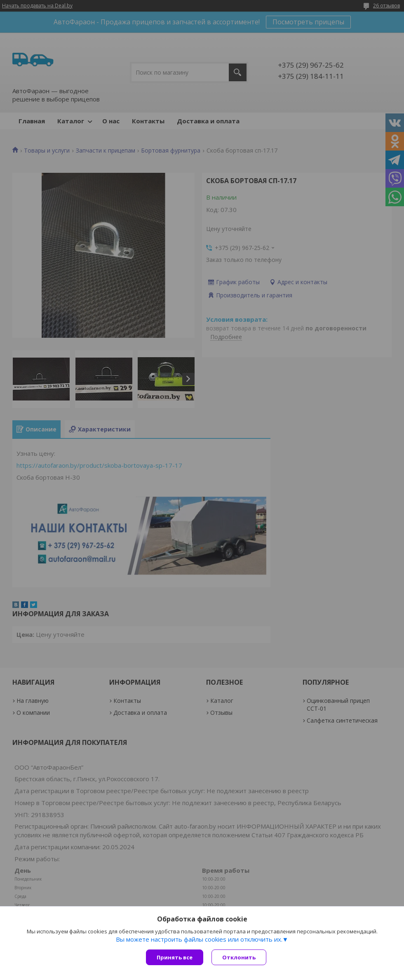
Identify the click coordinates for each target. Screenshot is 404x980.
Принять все (175, 957)
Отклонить (239, 957)
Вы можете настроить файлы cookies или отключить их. (199, 939)
